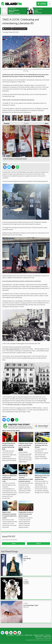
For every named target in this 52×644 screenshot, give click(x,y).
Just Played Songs (9, 551)
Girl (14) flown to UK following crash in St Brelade (42, 440)
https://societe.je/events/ (12, 349)
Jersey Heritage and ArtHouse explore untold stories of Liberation (22, 281)
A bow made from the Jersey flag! (14, 118)
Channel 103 (19, 635)
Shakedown (26, 584)
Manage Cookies (39, 635)
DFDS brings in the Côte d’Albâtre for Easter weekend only (42, 472)
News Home (8, 29)
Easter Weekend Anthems (14, 11)
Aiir (50, 640)
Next (46, 123)
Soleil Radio (10, 635)
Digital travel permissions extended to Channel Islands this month (10, 510)
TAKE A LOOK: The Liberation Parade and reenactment (18, 100)
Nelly (36, 11)
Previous (6, 123)
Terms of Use (47, 637)
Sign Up (39, 544)
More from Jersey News (20, 29)
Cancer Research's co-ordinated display (33, 118)
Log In (13, 544)
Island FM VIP (9, 536)
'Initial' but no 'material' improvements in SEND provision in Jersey (26, 473)
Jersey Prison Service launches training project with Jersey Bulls (10, 441)
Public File (38, 637)
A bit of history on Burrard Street (20, 118)
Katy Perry (26, 607)
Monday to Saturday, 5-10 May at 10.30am (20, 404)
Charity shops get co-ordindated (7, 118)
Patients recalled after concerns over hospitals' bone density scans (10, 473)
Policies (48, 635)
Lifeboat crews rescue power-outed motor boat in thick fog (26, 440)
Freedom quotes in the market (40, 118)
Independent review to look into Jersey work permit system (26, 509)
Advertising (28, 635)
